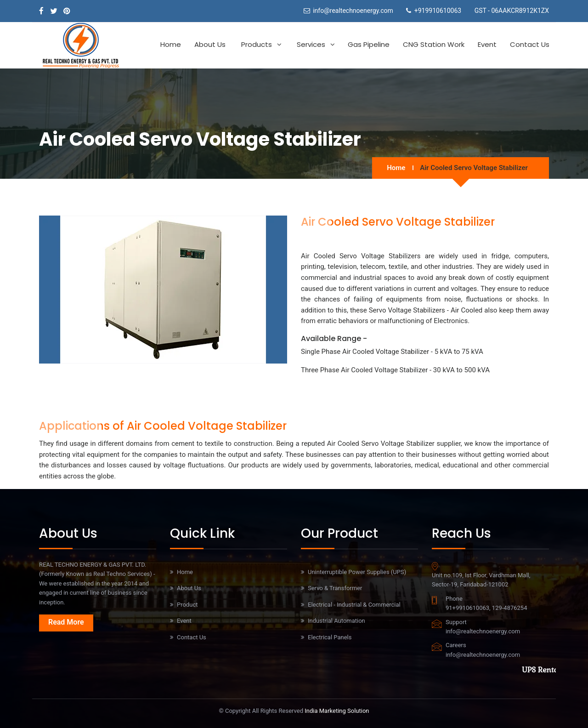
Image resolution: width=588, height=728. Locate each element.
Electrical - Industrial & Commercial (354, 605)
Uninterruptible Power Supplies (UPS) (357, 572)
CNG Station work (434, 44)
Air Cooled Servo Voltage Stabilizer (474, 168)
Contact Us (530, 44)
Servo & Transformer (335, 588)
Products (257, 44)
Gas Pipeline (369, 44)
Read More (66, 622)
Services (311, 44)
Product (187, 605)
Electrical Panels (330, 637)
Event (487, 44)
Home (171, 44)
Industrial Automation (336, 621)
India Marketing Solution (337, 711)
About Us (210, 44)
